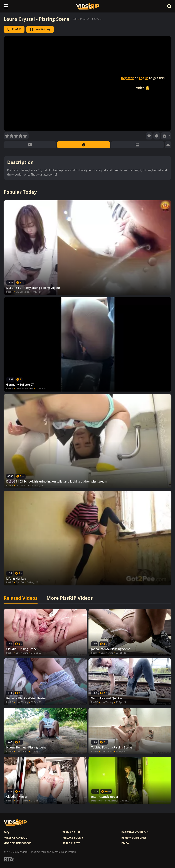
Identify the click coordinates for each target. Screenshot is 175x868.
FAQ (6, 832)
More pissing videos (18, 843)
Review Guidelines (134, 838)
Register (127, 78)
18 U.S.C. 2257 (71, 843)
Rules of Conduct (16, 838)
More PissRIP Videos (70, 598)
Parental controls (135, 832)
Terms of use (72, 832)
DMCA (125, 843)
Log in (144, 78)
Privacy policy (73, 838)
